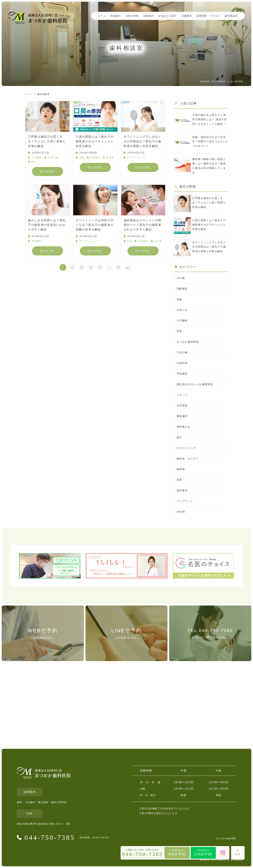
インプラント (185, 501)
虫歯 (82, 158)
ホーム (102, 16)
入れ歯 (181, 278)
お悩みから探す (168, 16)
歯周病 (110, 158)
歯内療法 (182, 490)
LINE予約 (203, 852)
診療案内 (149, 16)
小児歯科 (36, 158)
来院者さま (184, 427)
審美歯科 (182, 416)
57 (119, 267)
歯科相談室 (231, 16)
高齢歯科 (182, 289)
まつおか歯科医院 (188, 342)
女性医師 (182, 405)
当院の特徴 (132, 16)
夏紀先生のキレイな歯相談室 (195, 384)
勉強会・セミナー (188, 459)
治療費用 (187, 16)
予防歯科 (95, 158)
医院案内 (116, 16)
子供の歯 (53, 158)
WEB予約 (177, 852)
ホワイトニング (136, 158)
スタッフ (182, 395)
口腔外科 (182, 363)
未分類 (158, 241)
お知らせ (182, 310)
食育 (179, 331)
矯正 (34, 162)
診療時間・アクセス (208, 16)
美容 (179, 480)
